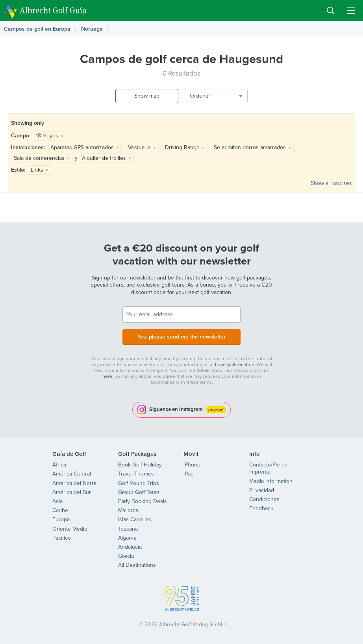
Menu (351, 11)
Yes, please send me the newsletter (181, 337)
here (107, 376)
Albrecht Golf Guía (53, 10)
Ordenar (200, 96)
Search (331, 11)
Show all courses (331, 183)
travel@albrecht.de (235, 365)
